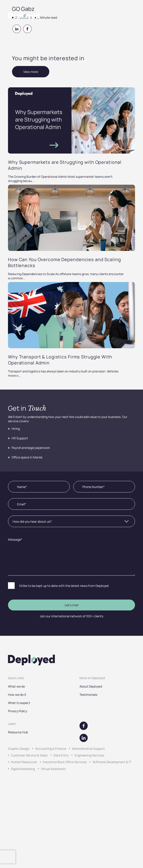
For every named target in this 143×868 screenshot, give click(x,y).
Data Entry (61, 755)
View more (31, 72)
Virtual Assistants (53, 769)
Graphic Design (19, 749)
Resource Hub (18, 732)
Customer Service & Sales (29, 755)
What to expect (19, 703)
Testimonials (88, 695)
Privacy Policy (18, 711)
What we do (16, 686)
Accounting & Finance (51, 749)
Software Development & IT (112, 762)
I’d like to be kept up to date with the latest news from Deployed (64, 586)
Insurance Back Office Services (65, 762)
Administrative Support (88, 749)
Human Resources (24, 762)
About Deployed (91, 686)
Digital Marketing (23, 769)
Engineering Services (89, 755)
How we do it (17, 695)
